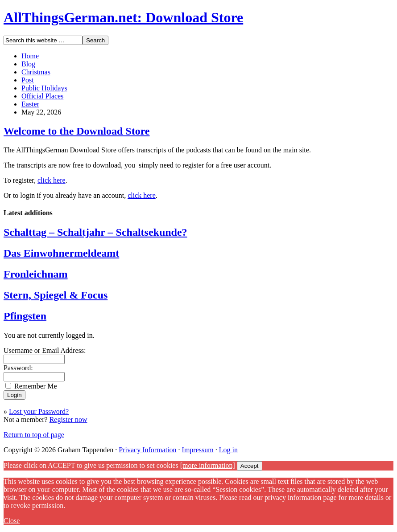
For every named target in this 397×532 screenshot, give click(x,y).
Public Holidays (44, 88)
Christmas (36, 72)
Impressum (198, 450)
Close (12, 521)
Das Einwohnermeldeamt (61, 253)
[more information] (208, 465)
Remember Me (36, 386)
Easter (30, 104)
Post (28, 80)
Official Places (42, 96)
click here (52, 180)
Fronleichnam (36, 274)
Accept (250, 466)
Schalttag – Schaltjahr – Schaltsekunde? (95, 232)
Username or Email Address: (45, 350)
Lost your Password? (39, 411)
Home (30, 56)
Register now (68, 419)
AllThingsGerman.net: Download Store (123, 17)
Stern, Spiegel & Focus (56, 295)
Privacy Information (147, 450)
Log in (228, 450)
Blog (28, 64)
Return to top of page (34, 435)
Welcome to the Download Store (77, 131)
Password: (18, 368)
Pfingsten (25, 316)
